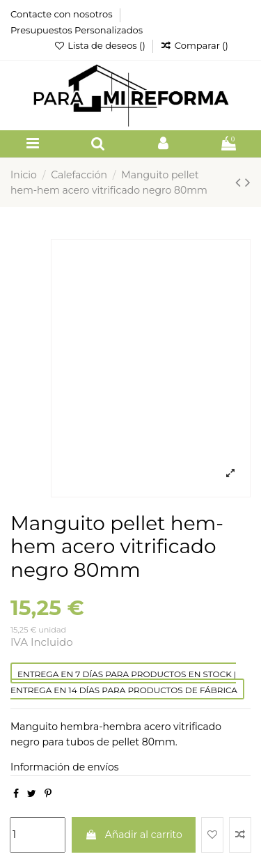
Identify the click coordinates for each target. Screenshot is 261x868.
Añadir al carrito (134, 835)
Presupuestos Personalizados (77, 30)
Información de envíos (65, 767)
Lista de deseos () (101, 45)
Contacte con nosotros (63, 14)
